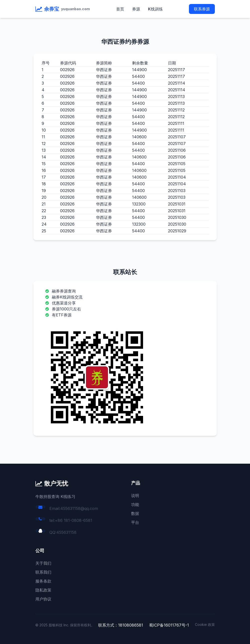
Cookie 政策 (205, 624)
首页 (120, 9)
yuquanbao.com (76, 9)
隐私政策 (43, 590)
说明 (135, 495)
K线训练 (155, 9)
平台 (135, 522)
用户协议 (43, 599)
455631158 (66, 532)
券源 (136, 9)
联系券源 (202, 9)
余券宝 (52, 9)
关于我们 (43, 563)
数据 (135, 513)
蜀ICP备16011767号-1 (169, 625)
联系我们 (43, 572)
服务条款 (43, 581)
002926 (67, 70)
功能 (135, 504)
